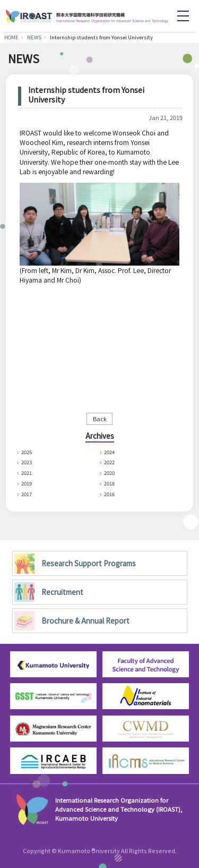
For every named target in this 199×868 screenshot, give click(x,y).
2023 (28, 462)
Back (100, 419)
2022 (110, 462)
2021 (28, 473)
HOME (11, 37)
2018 (110, 483)
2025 (28, 452)
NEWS (34, 37)
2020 (110, 473)
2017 (28, 494)
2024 (110, 452)
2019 (28, 483)
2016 (110, 494)
